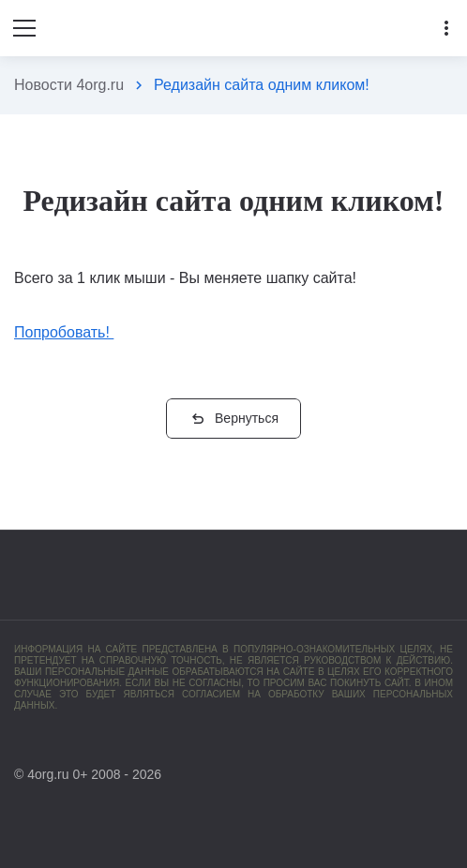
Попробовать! (64, 332)
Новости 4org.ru (69, 85)
